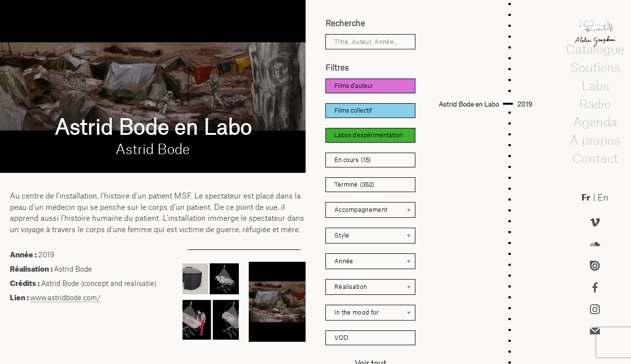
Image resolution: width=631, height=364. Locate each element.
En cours (353, 160)
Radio (595, 104)
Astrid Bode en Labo (469, 104)
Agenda (595, 122)
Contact (595, 158)
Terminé (354, 185)
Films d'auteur (354, 86)
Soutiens (595, 67)
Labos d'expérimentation (368, 135)
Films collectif (353, 110)
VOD (341, 338)
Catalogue (595, 49)
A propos (595, 140)
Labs (595, 85)
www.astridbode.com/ (66, 298)
